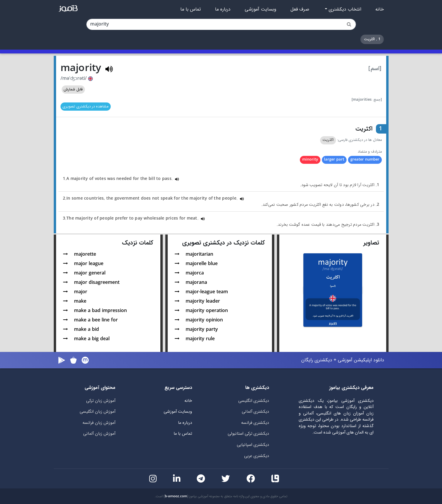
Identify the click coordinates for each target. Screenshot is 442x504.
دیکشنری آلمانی (255, 412)
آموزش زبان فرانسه (99, 423)
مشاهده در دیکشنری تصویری (85, 107)
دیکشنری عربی (257, 456)
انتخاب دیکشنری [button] (344, 9)
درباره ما (223, 9)
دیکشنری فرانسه (255, 423)
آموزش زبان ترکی (101, 401)
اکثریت (328, 140)
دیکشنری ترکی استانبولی (248, 434)
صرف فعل (300, 9)
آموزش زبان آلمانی (99, 434)
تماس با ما (191, 9)
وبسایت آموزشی (261, 9)
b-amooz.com (176, 496)
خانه (380, 9)
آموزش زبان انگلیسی (98, 412)
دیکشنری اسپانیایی (253, 445)
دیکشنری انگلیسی (254, 401)
